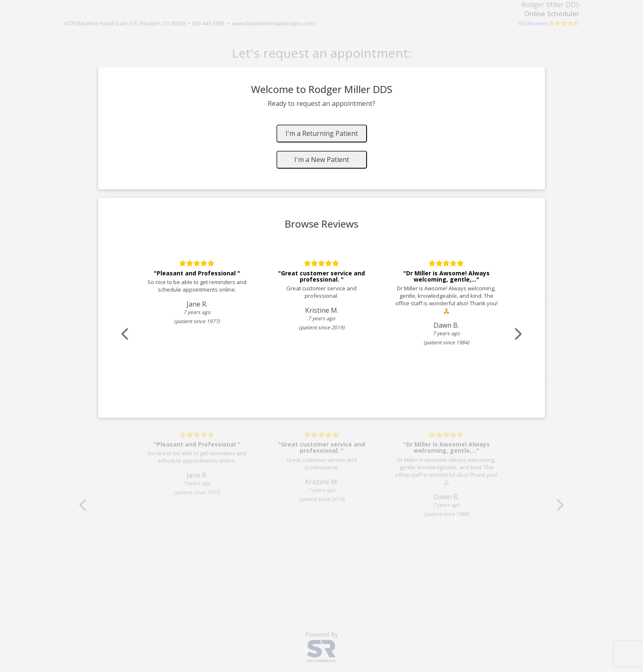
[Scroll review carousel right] (515, 334)
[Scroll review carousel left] (128, 334)
